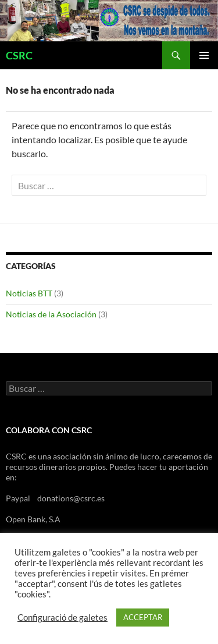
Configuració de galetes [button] (62, 618)
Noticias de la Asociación (51, 314)
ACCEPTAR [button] (143, 617)
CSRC (19, 55)
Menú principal (204, 55)
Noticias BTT (29, 293)
